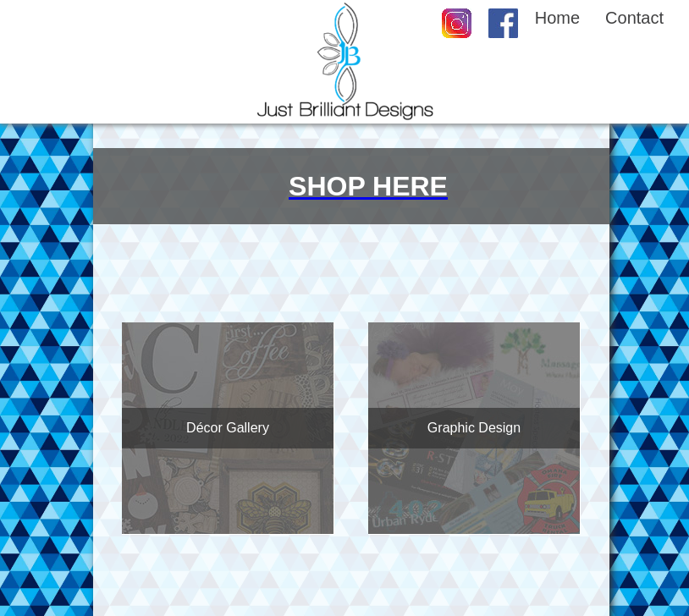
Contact (634, 18)
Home (557, 18)
